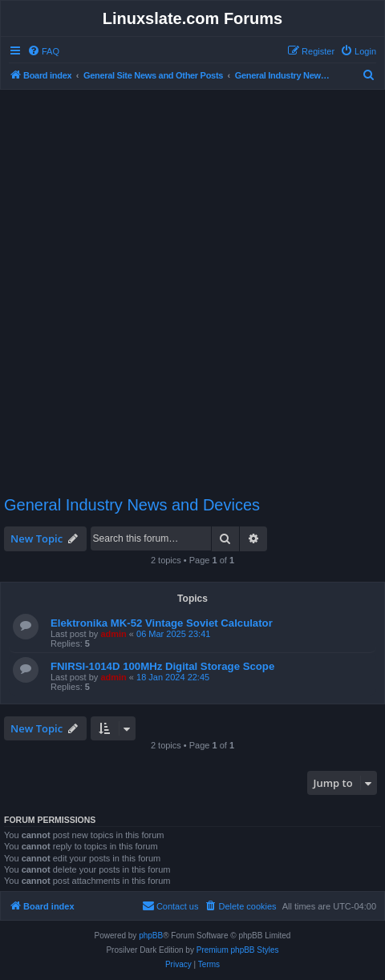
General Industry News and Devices (132, 505)
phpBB (151, 936)
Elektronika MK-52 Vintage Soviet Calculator (162, 623)
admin (113, 634)
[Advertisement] (192, 285)
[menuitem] (43, 51)
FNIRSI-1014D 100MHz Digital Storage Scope (162, 666)
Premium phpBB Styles (238, 950)
